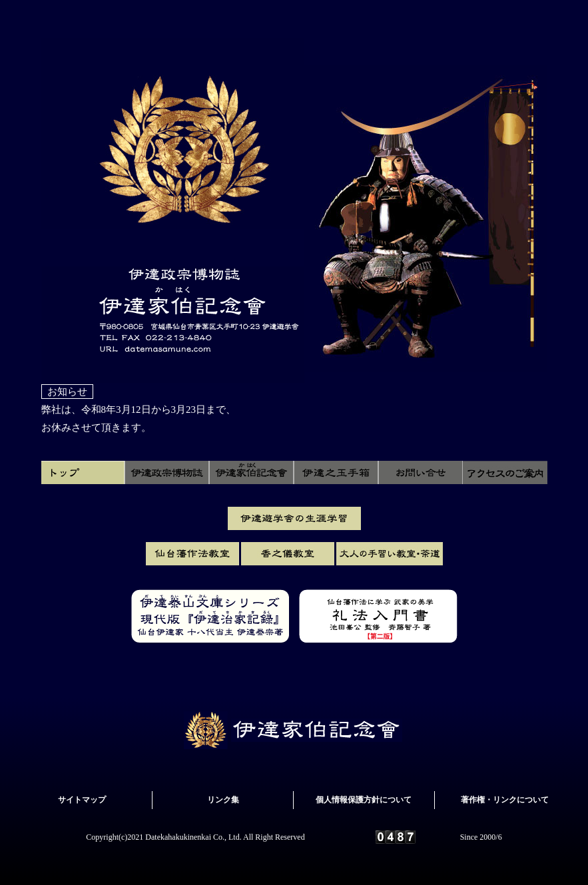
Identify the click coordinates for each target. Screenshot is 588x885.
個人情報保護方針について (364, 800)
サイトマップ (82, 800)
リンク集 (223, 800)
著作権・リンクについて (505, 800)
